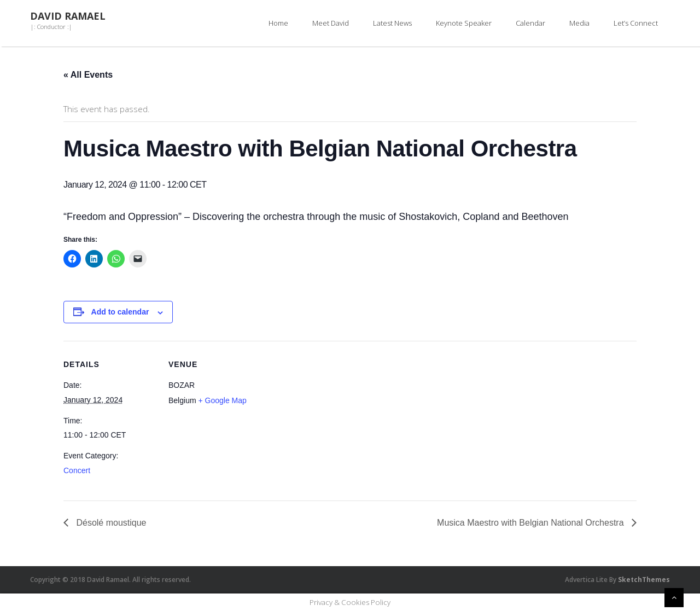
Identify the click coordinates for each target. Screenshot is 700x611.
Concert (77, 470)
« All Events (88, 75)
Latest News (392, 23)
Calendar (530, 23)
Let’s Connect (636, 23)
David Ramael (68, 16)
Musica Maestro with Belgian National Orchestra (532, 523)
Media (579, 23)
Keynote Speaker (464, 23)
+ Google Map (222, 400)
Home (278, 23)
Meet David (331, 23)
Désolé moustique (110, 523)
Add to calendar (120, 312)
